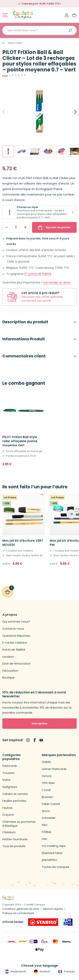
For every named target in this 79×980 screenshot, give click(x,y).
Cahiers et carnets (15, 794)
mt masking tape (54, 846)
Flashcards (10, 766)
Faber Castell (51, 804)
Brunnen (48, 797)
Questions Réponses (16, 636)
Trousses (8, 773)
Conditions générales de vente (21, 909)
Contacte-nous (13, 629)
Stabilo (46, 762)
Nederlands (15, 972)
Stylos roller (15, 43)
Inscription (39, 723)
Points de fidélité (14, 650)
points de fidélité (38, 274)
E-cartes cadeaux (15, 643)
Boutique (8, 678)
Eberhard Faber (52, 853)
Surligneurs (10, 787)
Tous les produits (14, 846)
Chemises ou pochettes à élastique (19, 824)
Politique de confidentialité (18, 913)
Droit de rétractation (17, 664)
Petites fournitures (15, 839)
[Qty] (16, 227)
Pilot (5, 76)
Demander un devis (57, 283)
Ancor (46, 811)
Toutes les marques (56, 867)
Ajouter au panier (54, 227)
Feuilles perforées (14, 801)
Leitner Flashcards (54, 769)
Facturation (10, 671)
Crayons (8, 815)
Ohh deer (48, 783)
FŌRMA (46, 832)
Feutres (7, 808)
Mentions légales (53, 909)
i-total (46, 790)
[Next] (71, 112)
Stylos (6, 780)
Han (45, 839)
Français (66, 972)
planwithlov (50, 860)
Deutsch (42, 972)
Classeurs (9, 832)
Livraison (8, 657)
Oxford (47, 776)
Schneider (49, 818)
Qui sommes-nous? (16, 622)
